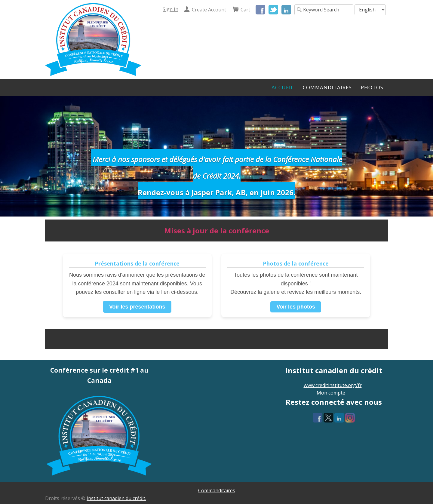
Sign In (170, 9)
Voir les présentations (137, 307)
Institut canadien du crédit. (116, 498)
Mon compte (331, 393)
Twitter (273, 10)
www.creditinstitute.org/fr (333, 385)
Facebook (260, 10)
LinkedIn (286, 10)
